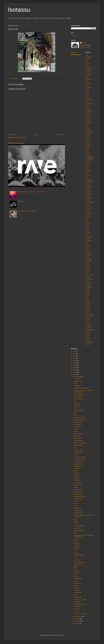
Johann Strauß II (78, 492)
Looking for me (78, 490)
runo (88, 263)
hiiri (88, 106)
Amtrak (76, 541)
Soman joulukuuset (79, 531)
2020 (74, 365)
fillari (88, 77)
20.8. (75, 401)
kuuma (88, 163)
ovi (87, 220)
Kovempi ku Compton (80, 420)
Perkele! (76, 408)
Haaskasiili (21, 201)
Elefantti (76, 487)
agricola (89, 57)
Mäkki (76, 415)
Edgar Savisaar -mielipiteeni (81, 388)
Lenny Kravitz (78, 403)
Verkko (76, 576)
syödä (88, 293)
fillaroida (89, 79)
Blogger (63, 635)
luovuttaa (89, 186)
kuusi (88, 165)
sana (88, 273)
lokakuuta (77, 619)
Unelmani (77, 548)
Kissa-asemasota (79, 464)
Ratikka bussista (78, 381)
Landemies (77, 469)
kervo (88, 138)
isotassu (85, 43)
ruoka (88, 267)
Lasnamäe (77, 379)
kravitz (88, 154)
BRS (75, 448)
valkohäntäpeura (91, 330)
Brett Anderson (78, 483)
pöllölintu (89, 251)
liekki (88, 174)
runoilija (89, 265)
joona (88, 124)
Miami (76, 413)
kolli (88, 150)
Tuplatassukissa (78, 445)
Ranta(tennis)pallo (79, 555)
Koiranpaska (77, 386)
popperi (89, 239)
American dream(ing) (80, 497)
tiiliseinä (89, 308)
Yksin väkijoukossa (79, 394)
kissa (88, 146)
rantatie (89, 253)
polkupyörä (90, 236)
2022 (74, 361)
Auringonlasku (78, 597)
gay (88, 89)
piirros (88, 232)
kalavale (89, 128)
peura (88, 230)
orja (88, 218)
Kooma (76, 431)
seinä (88, 281)
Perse (76, 533)
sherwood (89, 283)
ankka (88, 59)
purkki (88, 247)
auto (88, 65)
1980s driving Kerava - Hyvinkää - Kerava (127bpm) (31, 192)
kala (88, 126)
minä (88, 204)
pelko (88, 228)
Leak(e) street (78, 485)
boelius (88, 71)
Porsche (76, 501)
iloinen (88, 120)
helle (88, 102)
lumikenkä (89, 180)
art (87, 61)
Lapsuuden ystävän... (80, 417)
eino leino (89, 73)
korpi (88, 152)
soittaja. (89, 285)
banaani (89, 69)
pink (88, 234)
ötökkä (88, 344)
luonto (88, 184)
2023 (74, 358)
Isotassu (19, 10)
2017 (74, 372)
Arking (76, 521)
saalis (88, 271)
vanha (88, 332)
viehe (88, 338)
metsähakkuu (90, 202)
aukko (88, 63)
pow (88, 243)
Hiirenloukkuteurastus (80, 443)
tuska (88, 318)
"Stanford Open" (78, 499)
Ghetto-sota (77, 427)
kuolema (89, 161)
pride (88, 245)
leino (88, 167)
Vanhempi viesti (60, 135)
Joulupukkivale (78, 513)
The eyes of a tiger (79, 462)
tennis (88, 306)
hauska (89, 98)
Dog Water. (77, 583)
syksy (88, 291)
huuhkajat (89, 112)
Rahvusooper (78, 478)
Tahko (76, 595)
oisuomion (89, 214)
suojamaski (90, 287)
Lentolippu (77, 544)
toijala (88, 310)
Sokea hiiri (77, 436)
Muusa (76, 383)
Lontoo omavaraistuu (80, 459)
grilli (88, 94)
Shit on (76, 471)
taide (88, 295)
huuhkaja (89, 110)
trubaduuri (89, 314)
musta (88, 206)
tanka (88, 301)
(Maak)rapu (77, 406)
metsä (88, 200)
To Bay (76, 506)
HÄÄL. (76, 581)
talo (88, 297)
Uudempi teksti (12, 135)
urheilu (88, 328)
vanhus (89, 334)
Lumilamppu (77, 607)
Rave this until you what (16, 143)
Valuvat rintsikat (78, 450)
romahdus (89, 259)
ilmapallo (89, 118)
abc (88, 55)
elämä (88, 75)
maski (88, 196)
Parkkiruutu (77, 528)
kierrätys (89, 142)
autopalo (89, 67)
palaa (88, 224)
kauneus (89, 130)
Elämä (76, 567)
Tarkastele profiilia (85, 48)
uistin (88, 322)
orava (88, 216)
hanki (88, 96)
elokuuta (77, 623)
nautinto (89, 212)
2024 (74, 356)
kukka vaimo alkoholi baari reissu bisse (90, 158)
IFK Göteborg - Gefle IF (80, 600)
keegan (89, 134)
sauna (88, 277)
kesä (88, 140)
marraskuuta (78, 616)
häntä (88, 114)
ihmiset (88, 116)
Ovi (75, 569)
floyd (88, 81)
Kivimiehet (77, 609)
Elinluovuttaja (78, 438)
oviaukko (89, 222)
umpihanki (89, 326)
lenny (88, 170)
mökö (88, 210)
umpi (88, 324)
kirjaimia (89, 144)
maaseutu (89, 194)
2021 (74, 363)
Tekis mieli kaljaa (78, 434)
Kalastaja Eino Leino (79, 604)
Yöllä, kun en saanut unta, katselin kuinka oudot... (83, 391)
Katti (75, 519)
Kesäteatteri (77, 602)
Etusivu (36, 135)
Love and (76, 560)
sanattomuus (90, 275)
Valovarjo (76, 588)
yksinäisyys (90, 342)
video (88, 336)
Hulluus (76, 429)
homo (88, 108)
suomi (88, 289)
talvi (88, 299)
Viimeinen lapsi (78, 579)
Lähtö (75, 558)
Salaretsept (77, 590)
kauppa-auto (90, 132)
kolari (88, 148)
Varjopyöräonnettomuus (80, 457)
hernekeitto (90, 104)
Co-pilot (76, 504)
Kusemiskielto (78, 424)
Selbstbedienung (78, 494)
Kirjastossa (77, 546)
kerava (88, 136)
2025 (74, 354)
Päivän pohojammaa (79, 526)
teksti (88, 303)
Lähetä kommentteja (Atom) (19, 138)
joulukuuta (77, 377)
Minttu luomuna (78, 396)
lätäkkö (88, 192)
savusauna (89, 279)
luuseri (88, 190)
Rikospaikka (77, 466)
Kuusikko (76, 539)
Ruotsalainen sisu (79, 410)
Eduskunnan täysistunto (80, 614)
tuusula (89, 320)
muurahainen (90, 208)
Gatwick (76, 455)
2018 (74, 370)
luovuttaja (89, 188)
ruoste (88, 269)
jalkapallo (89, 122)
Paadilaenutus (78, 593)
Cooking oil (77, 476)
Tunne (76, 551)
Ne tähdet (77, 473)
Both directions (78, 511)
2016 (74, 375)
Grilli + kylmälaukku (79, 562)
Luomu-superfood (79, 399)
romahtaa (89, 261)
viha (88, 340)
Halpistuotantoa (78, 565)
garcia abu (89, 88)
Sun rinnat (77, 611)
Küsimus (76, 586)
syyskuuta (77, 621)
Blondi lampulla (78, 452)
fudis (88, 85)
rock (88, 257)
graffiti (88, 91)
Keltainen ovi (77, 572)
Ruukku (76, 524)
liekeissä (89, 172)
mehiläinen (89, 198)
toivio (88, 312)
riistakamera (90, 255)
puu (88, 249)
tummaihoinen (90, 316)
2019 (74, 368)
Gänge (76, 574)
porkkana (89, 241)
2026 (74, 351)
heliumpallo (90, 100)
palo (88, 226)
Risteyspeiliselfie (78, 422)
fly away (89, 83)
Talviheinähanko (78, 441)
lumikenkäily (90, 182)
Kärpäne (76, 553)
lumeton (89, 176)
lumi (88, 178)
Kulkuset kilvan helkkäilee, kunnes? (27, 211)
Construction (77, 508)
